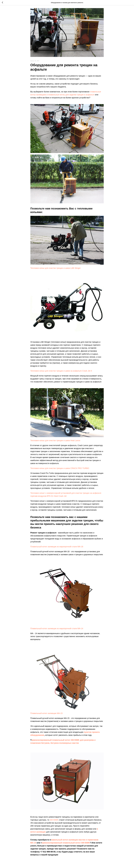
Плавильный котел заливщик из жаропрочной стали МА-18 (57, 548)
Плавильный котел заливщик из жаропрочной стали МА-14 (57, 630)
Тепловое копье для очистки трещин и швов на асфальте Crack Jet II (61, 372)
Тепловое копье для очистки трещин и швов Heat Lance (55, 442)
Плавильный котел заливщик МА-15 (46, 714)
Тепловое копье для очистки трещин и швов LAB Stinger (56, 269)
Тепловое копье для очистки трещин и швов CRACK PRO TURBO (60, 469)
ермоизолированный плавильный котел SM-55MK (66, 844)
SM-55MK (54, 821)
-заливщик (41, 833)
